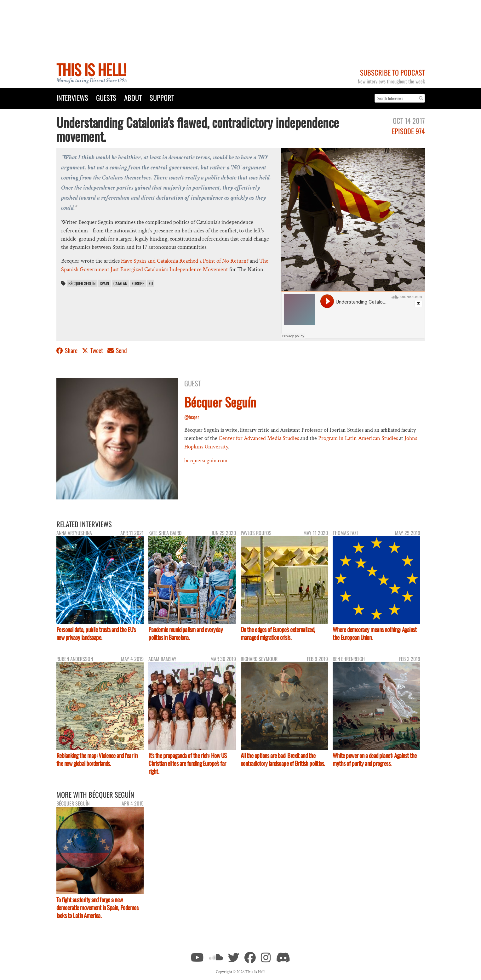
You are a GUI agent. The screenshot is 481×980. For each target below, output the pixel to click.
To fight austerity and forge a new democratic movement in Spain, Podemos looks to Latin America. (97, 907)
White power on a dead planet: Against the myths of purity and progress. (375, 759)
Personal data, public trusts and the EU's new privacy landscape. (96, 633)
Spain (104, 283)
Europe (138, 283)
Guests (106, 97)
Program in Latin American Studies (358, 438)
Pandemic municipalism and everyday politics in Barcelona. (186, 633)
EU (151, 283)
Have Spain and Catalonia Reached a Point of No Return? (185, 261)
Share (68, 350)
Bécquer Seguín (82, 283)
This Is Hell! (91, 69)
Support (162, 97)
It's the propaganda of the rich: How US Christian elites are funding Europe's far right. (188, 763)
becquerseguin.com (206, 461)
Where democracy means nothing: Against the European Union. (375, 633)
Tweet (93, 350)
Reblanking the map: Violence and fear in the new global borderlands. (97, 759)
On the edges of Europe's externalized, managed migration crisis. (278, 633)
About (133, 97)
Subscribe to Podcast (392, 72)
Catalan (120, 283)
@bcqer (192, 417)
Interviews (72, 97)
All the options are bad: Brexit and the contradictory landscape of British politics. (283, 759)
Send (117, 350)
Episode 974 (408, 131)
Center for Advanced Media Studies (259, 438)
